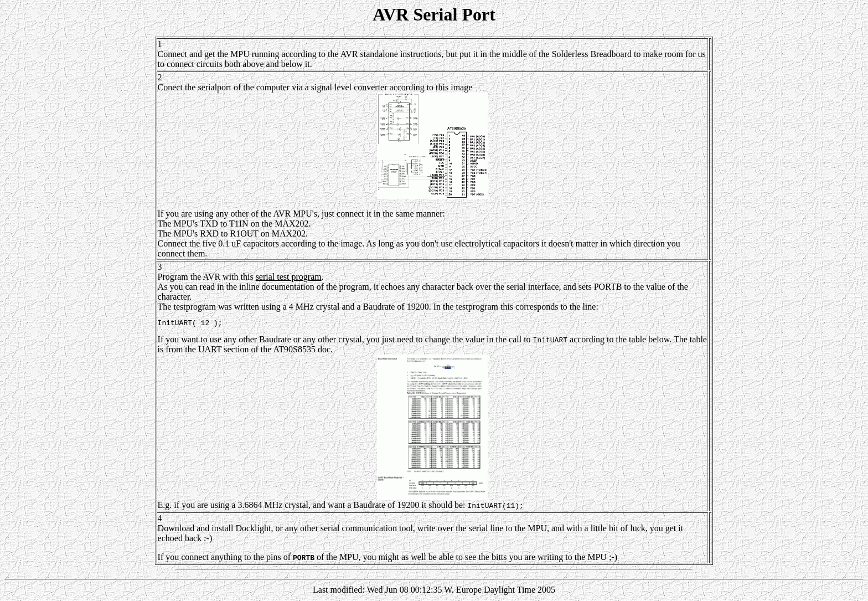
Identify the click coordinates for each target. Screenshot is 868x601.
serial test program (289, 277)
